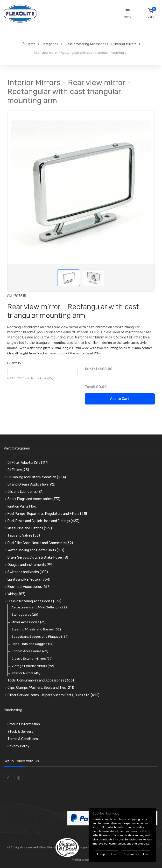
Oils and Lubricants (25, 492)
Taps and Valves (24, 535)
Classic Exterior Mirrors (32, 659)
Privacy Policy (18, 746)
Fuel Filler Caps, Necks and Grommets (40, 543)
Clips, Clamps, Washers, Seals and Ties (41, 688)
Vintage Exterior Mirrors (33, 666)
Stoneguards (25, 615)
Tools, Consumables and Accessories (41, 680)
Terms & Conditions (23, 739)
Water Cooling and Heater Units (36, 550)
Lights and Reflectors (29, 580)
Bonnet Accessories (30, 651)
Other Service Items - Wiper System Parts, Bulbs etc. (53, 695)
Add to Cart (120, 399)
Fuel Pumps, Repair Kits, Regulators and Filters (48, 514)
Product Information (24, 724)
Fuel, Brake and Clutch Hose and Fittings (43, 521)
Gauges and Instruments (31, 565)
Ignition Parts (22, 506)
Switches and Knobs (28, 572)
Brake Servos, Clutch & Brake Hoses (38, 557)
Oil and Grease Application (31, 484)
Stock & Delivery (20, 732)
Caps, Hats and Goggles (33, 644)
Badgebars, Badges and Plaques (40, 637)
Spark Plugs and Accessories (34, 499)
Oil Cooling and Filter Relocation (37, 477)
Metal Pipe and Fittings (30, 528)
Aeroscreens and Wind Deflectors (40, 607)
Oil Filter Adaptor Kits (28, 463)
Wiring (16, 594)
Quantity (14, 363)
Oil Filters (18, 470)
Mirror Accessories (29, 622)
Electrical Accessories (29, 587)
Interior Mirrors (26, 673)
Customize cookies (136, 854)
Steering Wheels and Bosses (36, 629)
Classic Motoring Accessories (34, 601)
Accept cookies (106, 854)
